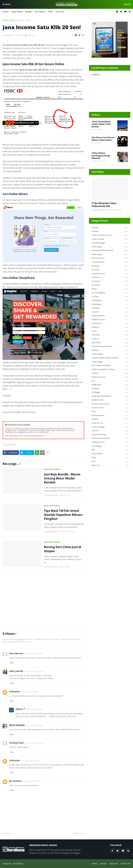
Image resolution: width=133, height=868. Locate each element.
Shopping (110, 266)
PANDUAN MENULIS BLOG (110, 235)
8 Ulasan (31, 35)
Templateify (18, 864)
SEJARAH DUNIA (110, 400)
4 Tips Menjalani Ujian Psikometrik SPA (104, 205)
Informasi (110, 350)
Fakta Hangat (110, 247)
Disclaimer (19, 436)
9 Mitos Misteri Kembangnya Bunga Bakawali (101, 156)
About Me (114, 864)
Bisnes (110, 458)
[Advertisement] (43, 600)
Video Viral (110, 465)
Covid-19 (110, 339)
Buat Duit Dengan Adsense (110, 346)
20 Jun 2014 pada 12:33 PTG (32, 781)
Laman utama (9, 20)
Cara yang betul (66, 151)
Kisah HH (110, 431)
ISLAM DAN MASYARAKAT (110, 396)
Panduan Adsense (110, 377)
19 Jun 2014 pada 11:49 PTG (33, 671)
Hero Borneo (16, 653)
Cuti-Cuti (60, 12)
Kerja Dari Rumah (110, 274)
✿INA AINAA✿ (17, 725)
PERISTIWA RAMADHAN (110, 438)
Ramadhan (110, 285)
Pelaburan (110, 327)
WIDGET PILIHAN (110, 320)
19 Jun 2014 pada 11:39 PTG (34, 654)
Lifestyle (110, 228)
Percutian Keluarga (110, 435)
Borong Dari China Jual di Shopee (63, 549)
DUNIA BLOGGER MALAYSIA (110, 251)
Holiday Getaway (110, 316)
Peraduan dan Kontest (110, 404)
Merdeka (110, 419)
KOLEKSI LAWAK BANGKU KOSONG (110, 358)
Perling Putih (16, 743)
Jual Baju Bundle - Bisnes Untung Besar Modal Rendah (62, 478)
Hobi (51, 12)
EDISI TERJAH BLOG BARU (110, 366)
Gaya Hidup (17, 12)
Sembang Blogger (110, 243)
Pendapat (110, 389)
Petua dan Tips (110, 423)
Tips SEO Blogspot (110, 293)
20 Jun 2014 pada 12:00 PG (30, 692)
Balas (12, 663)
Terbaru (7, 833)
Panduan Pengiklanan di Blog (110, 369)
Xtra (110, 381)
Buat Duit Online (23, 20)
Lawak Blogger (110, 362)
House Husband (110, 239)
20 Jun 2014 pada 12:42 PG (30, 761)
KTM (110, 450)
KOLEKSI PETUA (110, 408)
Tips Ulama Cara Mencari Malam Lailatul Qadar (103, 139)
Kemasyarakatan (110, 415)
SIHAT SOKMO (110, 454)
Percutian (110, 270)
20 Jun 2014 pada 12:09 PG (34, 743)
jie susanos (15, 781)
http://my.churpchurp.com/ (20, 287)
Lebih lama (78, 833)
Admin (19, 709)
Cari (126, 4)
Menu (8, 4)
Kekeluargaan (110, 254)
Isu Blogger (110, 392)
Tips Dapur (40, 12)
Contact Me (125, 864)
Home (6, 12)
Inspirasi (110, 373)
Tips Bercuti (110, 281)
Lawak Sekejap (110, 354)
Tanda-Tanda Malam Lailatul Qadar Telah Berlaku (101, 124)
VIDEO (110, 331)
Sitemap (103, 864)
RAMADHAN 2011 (110, 442)
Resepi (29, 12)
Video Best (110, 335)
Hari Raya (110, 297)
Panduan (110, 231)
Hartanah (110, 312)
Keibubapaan (110, 304)
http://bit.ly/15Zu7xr (28, 203)
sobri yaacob (16, 671)
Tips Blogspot (110, 300)
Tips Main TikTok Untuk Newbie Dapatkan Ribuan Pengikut (63, 515)
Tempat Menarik (110, 262)
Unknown (15, 691)
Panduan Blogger (110, 427)
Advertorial (110, 277)
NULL (110, 412)
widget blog (110, 385)
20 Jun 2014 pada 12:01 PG (35, 709)
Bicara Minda (110, 324)
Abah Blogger (110, 446)
